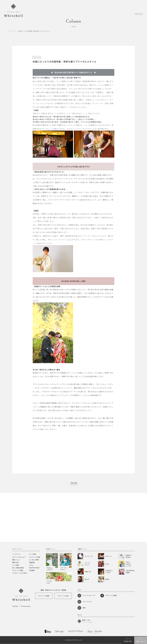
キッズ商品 (16, 565)
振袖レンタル (87, 621)
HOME (10, 31)
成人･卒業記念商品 (18, 568)
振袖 (84, 608)
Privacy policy (26, 606)
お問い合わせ (141, 641)
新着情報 (32, 562)
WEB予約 (128, 641)
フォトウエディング (89, 595)
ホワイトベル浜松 (63, 596)
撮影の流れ (16, 562)
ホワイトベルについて (19, 557)
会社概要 (32, 570)
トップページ (16, 554)
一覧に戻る (74, 483)
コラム (15, 31)
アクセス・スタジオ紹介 (20, 573)
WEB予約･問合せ (34, 568)
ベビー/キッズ (87, 602)
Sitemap (15, 606)
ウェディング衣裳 (35, 557)
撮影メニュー (16, 560)
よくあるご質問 (34, 560)
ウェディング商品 (18, 570)
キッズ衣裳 (33, 554)
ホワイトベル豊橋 (44, 596)
